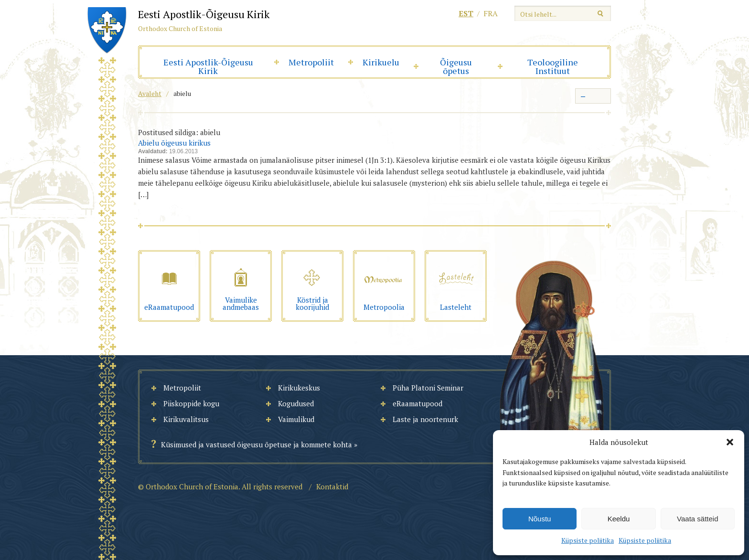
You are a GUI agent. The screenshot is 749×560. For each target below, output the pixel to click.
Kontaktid (332, 486)
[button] (730, 442)
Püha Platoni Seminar (428, 388)
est (466, 13)
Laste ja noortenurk (425, 419)
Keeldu (619, 519)
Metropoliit (311, 62)
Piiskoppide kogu (191, 403)
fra (491, 13)
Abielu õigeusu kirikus (174, 143)
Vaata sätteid (697, 519)
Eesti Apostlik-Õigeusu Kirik (208, 66)
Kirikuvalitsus (186, 419)
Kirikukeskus (299, 388)
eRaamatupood (417, 403)
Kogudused (296, 403)
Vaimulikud (296, 419)
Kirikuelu (381, 62)
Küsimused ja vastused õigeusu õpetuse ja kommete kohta (257, 444)
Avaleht (150, 93)
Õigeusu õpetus (456, 66)
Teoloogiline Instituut (553, 66)
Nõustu (540, 519)
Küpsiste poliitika (588, 540)
